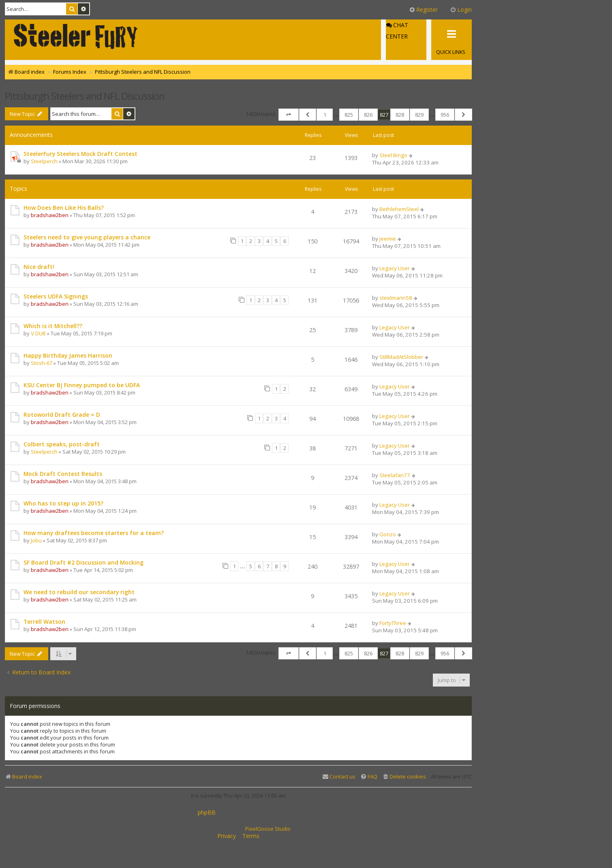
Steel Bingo (393, 155)
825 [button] (349, 115)
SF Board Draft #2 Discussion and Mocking (83, 562)
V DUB (38, 333)
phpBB (207, 813)
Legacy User (395, 268)
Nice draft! (39, 267)
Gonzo (388, 534)
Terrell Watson (44, 622)
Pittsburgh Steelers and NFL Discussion (85, 96)
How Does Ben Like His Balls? (64, 208)
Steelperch (44, 161)
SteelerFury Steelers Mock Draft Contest (80, 154)
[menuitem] (404, 777)
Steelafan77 (395, 475)
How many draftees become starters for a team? (94, 533)
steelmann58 (396, 298)
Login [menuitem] (461, 10)
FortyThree (393, 623)
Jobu (36, 540)
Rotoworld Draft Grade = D (62, 415)
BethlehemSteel (399, 209)
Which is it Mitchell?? (53, 326)
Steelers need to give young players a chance (87, 237)
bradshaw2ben (50, 215)
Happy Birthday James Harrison (68, 355)
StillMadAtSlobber (401, 357)
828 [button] (400, 115)
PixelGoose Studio (268, 829)
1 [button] (325, 115)
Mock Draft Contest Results (63, 474)
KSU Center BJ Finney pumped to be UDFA (82, 385)
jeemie (388, 239)
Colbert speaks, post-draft (62, 444)
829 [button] (419, 115)
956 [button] (445, 115)
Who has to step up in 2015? (63, 503)
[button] (289, 115)
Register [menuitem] (423, 10)
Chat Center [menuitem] (397, 31)
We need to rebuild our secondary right (79, 592)
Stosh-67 (42, 363)
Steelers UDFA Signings (56, 296)
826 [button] (368, 115)
